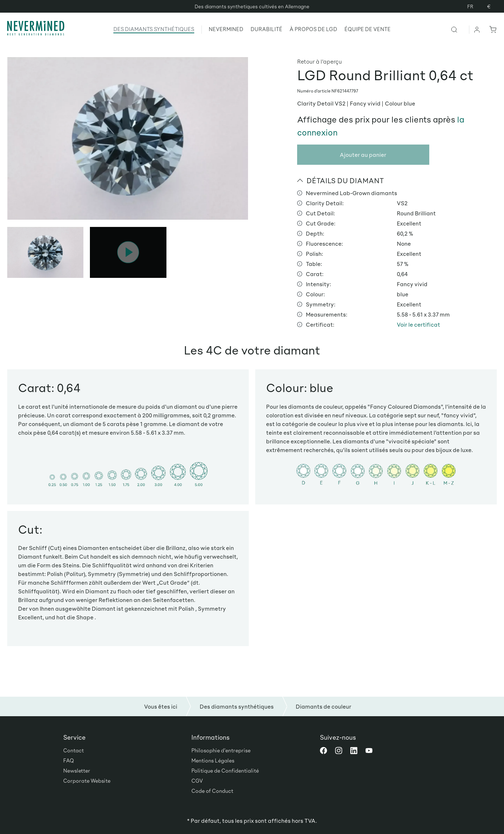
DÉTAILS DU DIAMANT (341, 180)
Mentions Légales (213, 760)
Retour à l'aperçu (320, 61)
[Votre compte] (477, 29)
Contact (73, 750)
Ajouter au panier (363, 154)
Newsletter (77, 770)
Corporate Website (87, 781)
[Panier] (491, 29)
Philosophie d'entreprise (221, 750)
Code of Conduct (212, 791)
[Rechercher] (460, 29)
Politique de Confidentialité (225, 770)
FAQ (69, 760)
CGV (197, 781)
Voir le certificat (418, 324)
